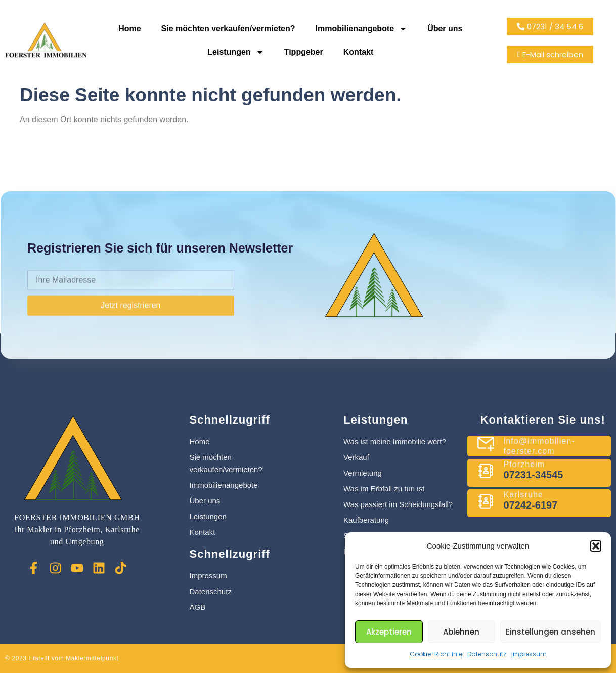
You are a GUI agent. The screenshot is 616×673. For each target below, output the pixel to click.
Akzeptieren (389, 632)
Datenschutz (487, 654)
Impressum (529, 654)
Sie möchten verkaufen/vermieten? (228, 29)
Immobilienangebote (362, 29)
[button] (596, 546)
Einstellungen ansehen (551, 632)
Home (129, 29)
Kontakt (359, 52)
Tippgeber (304, 52)
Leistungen (235, 52)
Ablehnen (461, 632)
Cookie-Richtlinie (436, 654)
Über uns (445, 29)
